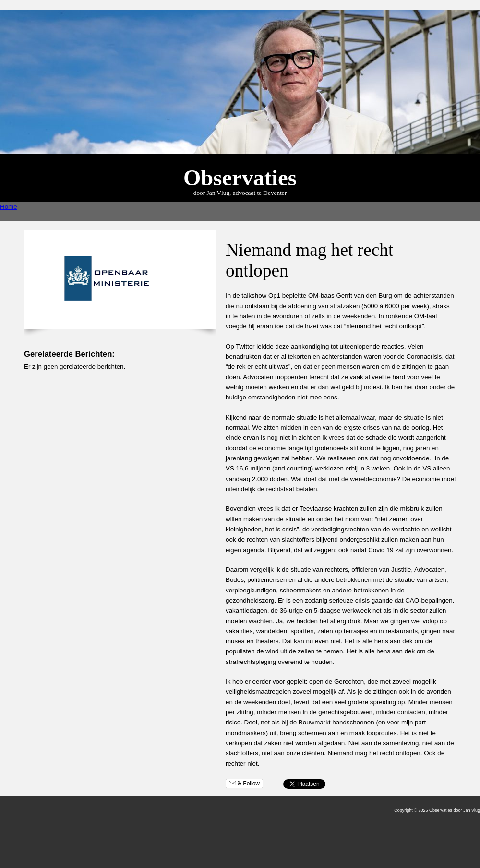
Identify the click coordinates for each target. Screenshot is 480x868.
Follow (244, 784)
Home (9, 207)
